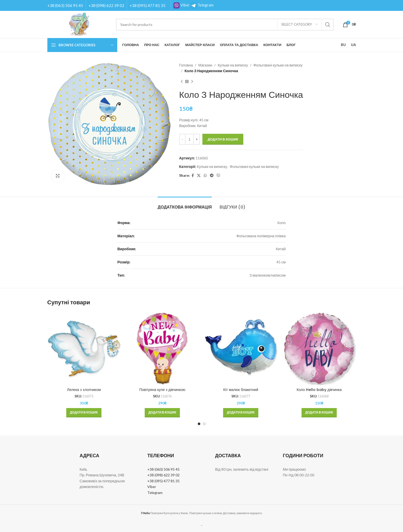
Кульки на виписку (233, 65)
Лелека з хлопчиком (84, 390)
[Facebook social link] (193, 176)
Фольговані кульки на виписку (278, 65)
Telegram (202, 5)
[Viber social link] (218, 176)
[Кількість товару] (189, 139)
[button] (84, 413)
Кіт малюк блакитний (241, 390)
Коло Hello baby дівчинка (319, 390)
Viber (182, 5)
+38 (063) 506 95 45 (65, 5)
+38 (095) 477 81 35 (148, 5)
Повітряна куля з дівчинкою (162, 390)
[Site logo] (79, 24)
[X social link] (199, 176)
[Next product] (192, 82)
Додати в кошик (223, 139)
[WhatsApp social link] (205, 176)
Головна (186, 65)
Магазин (205, 65)
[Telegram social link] (212, 176)
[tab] (185, 205)
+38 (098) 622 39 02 (106, 5)
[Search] (225, 25)
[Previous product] (182, 82)
